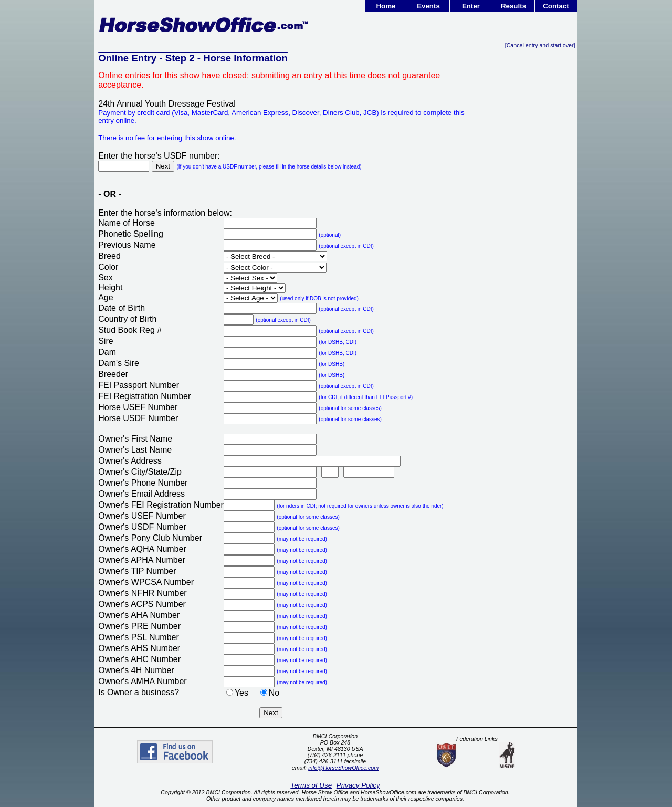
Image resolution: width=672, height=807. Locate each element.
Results (513, 6)
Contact (556, 6)
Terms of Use (311, 785)
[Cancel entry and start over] (540, 45)
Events (428, 6)
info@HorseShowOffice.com (343, 768)
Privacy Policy (358, 785)
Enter (471, 6)
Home (386, 6)
